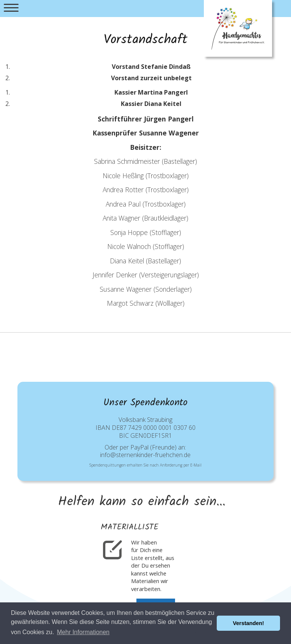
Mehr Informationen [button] (83, 632)
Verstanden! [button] (249, 623)
